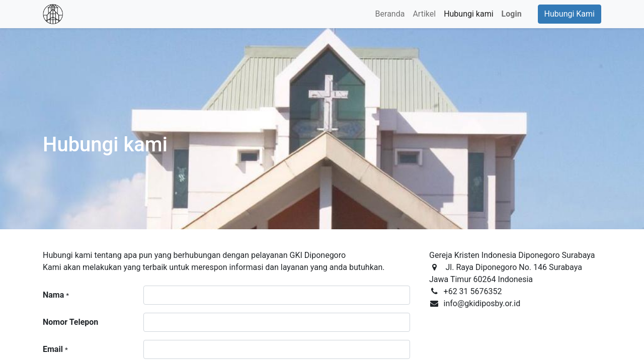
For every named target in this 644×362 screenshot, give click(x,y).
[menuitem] (390, 14)
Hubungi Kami (570, 14)
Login (512, 14)
